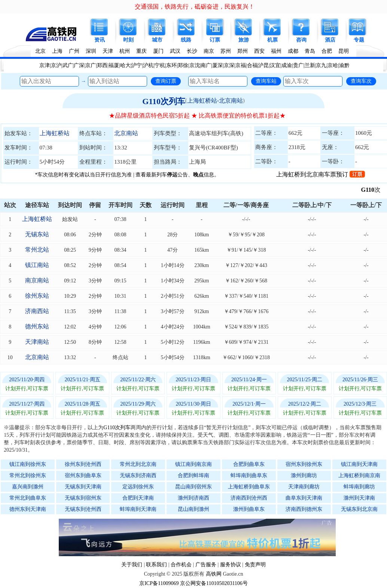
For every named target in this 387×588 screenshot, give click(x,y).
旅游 (244, 40)
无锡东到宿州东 (83, 498)
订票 (215, 40)
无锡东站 (37, 234)
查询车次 (361, 81)
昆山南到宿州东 (193, 487)
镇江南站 (37, 265)
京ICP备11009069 (159, 583)
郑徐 (183, 65)
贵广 (298, 65)
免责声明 (255, 565)
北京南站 (126, 133)
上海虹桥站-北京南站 (215, 101)
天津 (108, 51)
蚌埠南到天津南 (138, 509)
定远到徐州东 (138, 487)
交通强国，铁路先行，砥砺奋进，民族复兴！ (195, 7)
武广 (68, 65)
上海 (57, 51)
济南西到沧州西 (249, 498)
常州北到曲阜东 (28, 498)
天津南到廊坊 (304, 487)
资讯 (100, 40)
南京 (209, 51)
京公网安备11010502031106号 (214, 583)
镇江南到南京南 (193, 464)
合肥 (327, 51)
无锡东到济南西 (138, 475)
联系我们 (156, 565)
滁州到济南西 (193, 498)
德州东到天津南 (28, 509)
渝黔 (344, 65)
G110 (373, 190)
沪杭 (148, 65)
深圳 (91, 51)
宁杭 (160, 65)
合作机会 (181, 565)
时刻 (128, 40)
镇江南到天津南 (359, 464)
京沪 (56, 65)
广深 (79, 65)
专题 (359, 40)
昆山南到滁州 (193, 509)
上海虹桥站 (55, 133)
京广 (91, 65)
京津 (45, 65)
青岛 (310, 51)
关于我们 (132, 565)
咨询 (301, 40)
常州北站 (37, 250)
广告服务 (206, 565)
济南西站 (37, 311)
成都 (293, 51)
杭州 (125, 51)
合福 (252, 65)
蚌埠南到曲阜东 (249, 475)
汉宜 (275, 65)
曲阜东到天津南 (304, 498)
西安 (259, 51)
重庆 (141, 51)
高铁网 (214, 574)
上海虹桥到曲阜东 (249, 487)
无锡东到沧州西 (83, 509)
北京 (40, 51)
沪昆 (263, 65)
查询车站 (266, 81)
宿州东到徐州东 (304, 464)
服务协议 (231, 565)
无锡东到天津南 (83, 487)
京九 (321, 65)
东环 (171, 65)
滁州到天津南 (359, 498)
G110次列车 (164, 101)
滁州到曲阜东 (249, 509)
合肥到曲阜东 (249, 464)
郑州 (243, 51)
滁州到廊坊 (304, 475)
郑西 (102, 65)
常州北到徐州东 (28, 475)
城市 (157, 40)
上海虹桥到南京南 (359, 475)
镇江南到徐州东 (28, 464)
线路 (186, 40)
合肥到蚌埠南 (193, 475)
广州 (74, 51)
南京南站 (37, 280)
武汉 (175, 51)
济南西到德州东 (304, 509)
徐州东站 (37, 296)
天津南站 (37, 342)
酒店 (330, 40)
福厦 (114, 65)
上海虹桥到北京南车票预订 (321, 174)
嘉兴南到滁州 (28, 487)
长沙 (192, 51)
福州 (276, 51)
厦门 (158, 51)
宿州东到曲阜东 (83, 475)
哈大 (125, 65)
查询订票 (166, 81)
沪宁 (137, 65)
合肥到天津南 (138, 498)
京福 (241, 65)
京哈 (333, 65)
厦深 (217, 65)
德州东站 (37, 326)
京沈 (195, 65)
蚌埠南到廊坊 (359, 487)
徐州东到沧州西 (83, 464)
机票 (272, 40)
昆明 (344, 51)
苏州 (226, 51)
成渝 (287, 65)
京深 (229, 65)
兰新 (310, 65)
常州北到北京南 (138, 464)
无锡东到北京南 (359, 509)
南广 (206, 65)
